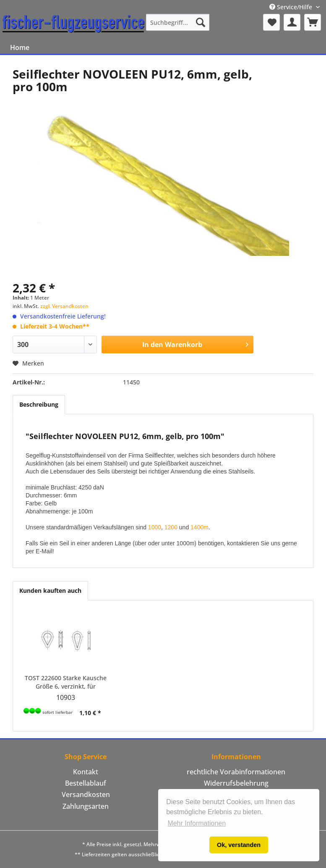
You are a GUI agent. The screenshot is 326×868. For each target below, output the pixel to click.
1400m (200, 527)
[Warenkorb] (313, 22)
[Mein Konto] (292, 22)
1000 (155, 527)
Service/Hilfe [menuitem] (292, 7)
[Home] (20, 47)
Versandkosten (86, 794)
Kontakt (86, 772)
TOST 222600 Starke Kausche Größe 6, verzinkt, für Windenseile (66, 682)
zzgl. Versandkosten (64, 306)
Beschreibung (39, 404)
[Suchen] (201, 22)
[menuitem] (178, 22)
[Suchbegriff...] (178, 22)
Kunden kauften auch (50, 591)
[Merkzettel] (271, 22)
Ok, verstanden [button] (239, 845)
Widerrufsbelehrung (236, 783)
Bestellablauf (86, 783)
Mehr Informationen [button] (197, 823)
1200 (171, 527)
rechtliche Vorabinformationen (236, 772)
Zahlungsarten (86, 806)
